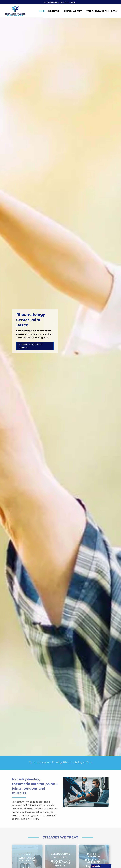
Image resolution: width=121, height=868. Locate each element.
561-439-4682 (52, 2)
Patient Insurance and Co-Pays (102, 11)
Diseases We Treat (73, 11)
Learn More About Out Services (31, 348)
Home (42, 11)
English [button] (96, 866)
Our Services (54, 11)
